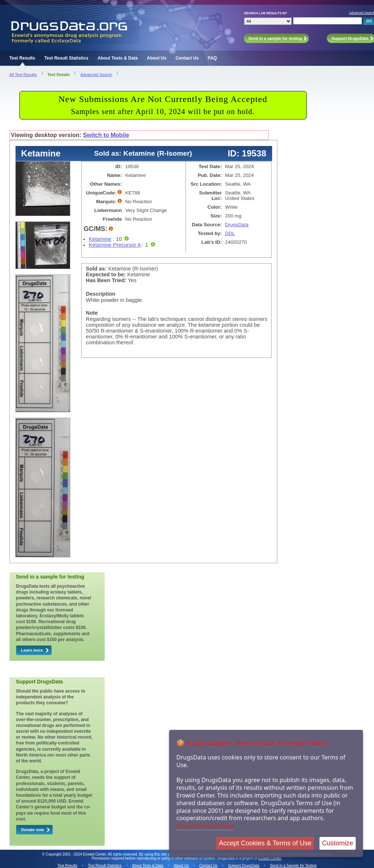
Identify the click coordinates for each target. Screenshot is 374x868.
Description (101, 294)
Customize (338, 843)
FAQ (212, 58)
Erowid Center (270, 858)
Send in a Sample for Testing (293, 866)
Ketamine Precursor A (115, 245)
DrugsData (237, 225)
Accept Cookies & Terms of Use (265, 843)
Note (92, 313)
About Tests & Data (118, 58)
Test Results (22, 58)
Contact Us (187, 58)
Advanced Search (96, 75)
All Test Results (23, 75)
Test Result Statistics (66, 58)
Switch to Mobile (106, 135)
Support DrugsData (244, 866)
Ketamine (100, 239)
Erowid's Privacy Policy (205, 826)
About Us (156, 58)
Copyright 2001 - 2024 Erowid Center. (76, 854)
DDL (230, 233)
